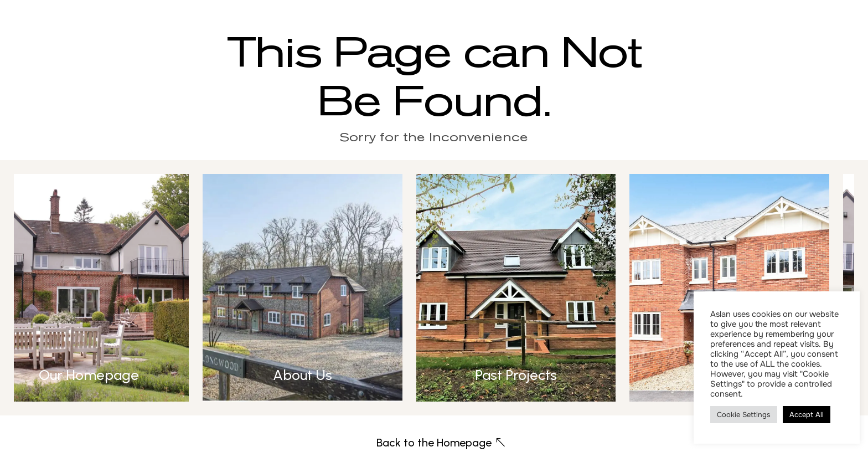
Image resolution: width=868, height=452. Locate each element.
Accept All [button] (807, 415)
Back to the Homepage (434, 443)
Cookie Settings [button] (744, 415)
